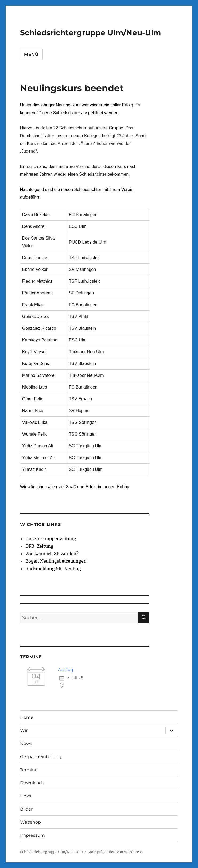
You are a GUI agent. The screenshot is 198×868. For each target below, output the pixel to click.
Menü (31, 54)
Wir (24, 730)
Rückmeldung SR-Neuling (53, 569)
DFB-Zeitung (39, 546)
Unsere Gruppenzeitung (51, 539)
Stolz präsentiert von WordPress (115, 852)
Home (27, 717)
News (26, 744)
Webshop (30, 822)
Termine (29, 770)
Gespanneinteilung (41, 757)
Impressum (32, 835)
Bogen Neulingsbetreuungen (56, 561)
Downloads (32, 783)
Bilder (26, 809)
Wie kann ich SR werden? (52, 554)
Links (26, 796)
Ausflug (66, 670)
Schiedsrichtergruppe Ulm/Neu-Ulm (90, 33)
